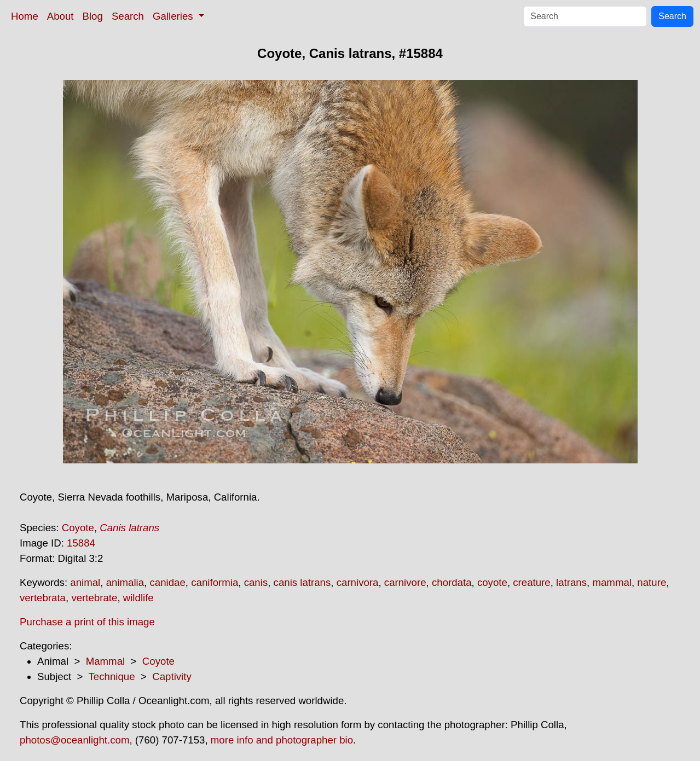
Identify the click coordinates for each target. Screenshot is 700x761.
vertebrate (94, 598)
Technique (112, 676)
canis (256, 582)
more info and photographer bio (282, 740)
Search (128, 16)
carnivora (358, 582)
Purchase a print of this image (87, 622)
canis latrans (302, 582)
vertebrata (43, 598)
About (60, 16)
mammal (612, 582)
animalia (125, 582)
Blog (93, 16)
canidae (167, 582)
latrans (571, 582)
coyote (492, 582)
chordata (452, 582)
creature (531, 582)
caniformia (215, 582)
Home (25, 16)
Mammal (106, 661)
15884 (81, 543)
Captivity (172, 676)
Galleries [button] (174, 16)
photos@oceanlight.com (74, 740)
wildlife (138, 598)
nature (652, 582)
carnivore (405, 582)
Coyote (78, 528)
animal (85, 582)
